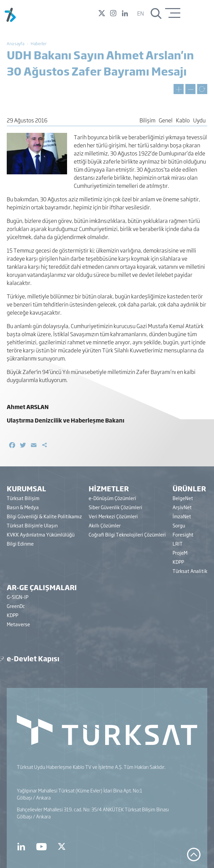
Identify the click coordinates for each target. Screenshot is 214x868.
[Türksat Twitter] (62, 847)
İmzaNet (182, 516)
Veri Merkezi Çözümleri (113, 516)
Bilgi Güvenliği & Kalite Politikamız (44, 516)
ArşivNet (182, 507)
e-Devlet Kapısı (33, 658)
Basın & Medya (23, 507)
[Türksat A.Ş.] (10, 21)
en (141, 13)
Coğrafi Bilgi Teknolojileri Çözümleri (127, 534)
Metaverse (18, 624)
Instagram (113, 13)
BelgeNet (183, 498)
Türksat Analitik (190, 571)
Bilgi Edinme (20, 543)
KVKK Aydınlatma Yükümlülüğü (41, 534)
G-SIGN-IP (18, 597)
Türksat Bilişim (23, 498)
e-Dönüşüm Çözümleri (112, 498)
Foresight (183, 534)
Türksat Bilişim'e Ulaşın (32, 525)
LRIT (178, 543)
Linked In (125, 13)
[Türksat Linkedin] (21, 847)
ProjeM (180, 553)
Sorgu (179, 525)
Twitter (102, 13)
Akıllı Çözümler (105, 525)
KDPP (178, 562)
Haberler (39, 44)
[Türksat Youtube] (41, 847)
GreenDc (16, 606)
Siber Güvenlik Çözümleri (115, 507)
